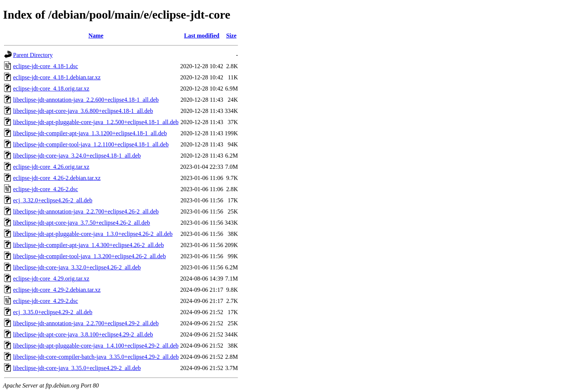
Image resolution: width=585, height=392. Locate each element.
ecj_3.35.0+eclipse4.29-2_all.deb (53, 312)
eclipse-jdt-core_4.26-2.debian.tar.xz (57, 178)
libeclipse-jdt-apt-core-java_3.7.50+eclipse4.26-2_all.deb (82, 223)
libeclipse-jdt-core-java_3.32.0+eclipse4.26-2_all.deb (77, 267)
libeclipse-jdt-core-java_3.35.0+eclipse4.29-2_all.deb (77, 368)
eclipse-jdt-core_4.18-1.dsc (46, 66)
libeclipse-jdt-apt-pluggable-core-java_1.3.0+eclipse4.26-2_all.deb (93, 234)
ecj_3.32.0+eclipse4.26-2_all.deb (53, 200)
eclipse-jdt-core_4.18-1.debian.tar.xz (57, 77)
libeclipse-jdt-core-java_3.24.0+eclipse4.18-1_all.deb (77, 156)
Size (231, 36)
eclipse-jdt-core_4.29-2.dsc (46, 301)
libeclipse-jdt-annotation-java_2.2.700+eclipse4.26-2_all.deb (86, 211)
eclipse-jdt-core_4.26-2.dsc (46, 189)
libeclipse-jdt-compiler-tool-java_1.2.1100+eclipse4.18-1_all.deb (91, 144)
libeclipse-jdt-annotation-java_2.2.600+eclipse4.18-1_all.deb (86, 100)
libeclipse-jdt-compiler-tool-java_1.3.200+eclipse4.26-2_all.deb (89, 256)
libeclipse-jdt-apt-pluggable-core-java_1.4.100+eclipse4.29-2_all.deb (96, 346)
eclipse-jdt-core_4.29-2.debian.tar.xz (57, 290)
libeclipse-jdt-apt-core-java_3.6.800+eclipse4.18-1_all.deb (83, 111)
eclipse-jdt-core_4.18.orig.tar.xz (51, 88)
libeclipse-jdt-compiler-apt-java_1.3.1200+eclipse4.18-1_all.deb (90, 133)
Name (96, 36)
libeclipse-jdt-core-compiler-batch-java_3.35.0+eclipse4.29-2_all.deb (96, 357)
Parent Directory (33, 55)
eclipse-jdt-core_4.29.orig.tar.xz (51, 279)
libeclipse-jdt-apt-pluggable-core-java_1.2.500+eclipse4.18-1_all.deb (96, 122)
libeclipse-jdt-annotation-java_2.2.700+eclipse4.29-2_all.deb (86, 323)
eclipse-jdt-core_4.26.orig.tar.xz (51, 167)
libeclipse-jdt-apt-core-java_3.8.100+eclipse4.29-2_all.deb (83, 334)
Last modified (202, 36)
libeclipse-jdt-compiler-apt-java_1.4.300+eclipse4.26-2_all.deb (88, 245)
